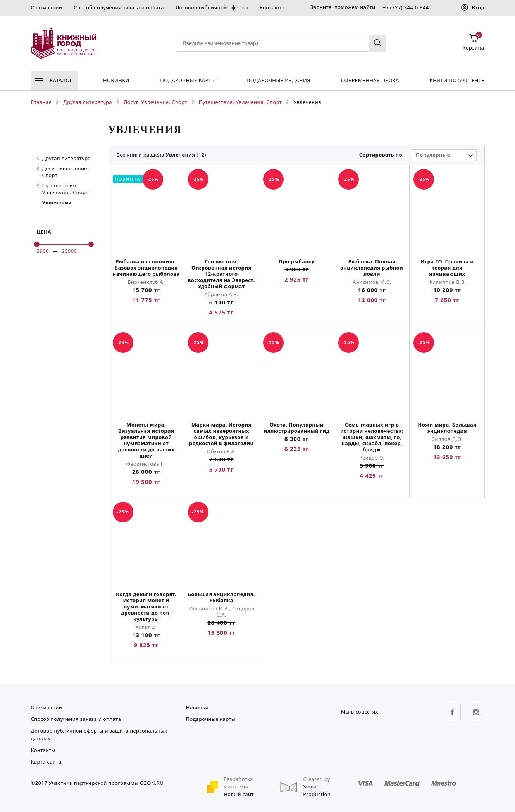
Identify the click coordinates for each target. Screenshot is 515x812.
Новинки (116, 80)
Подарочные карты (188, 80)
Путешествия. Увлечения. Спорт (63, 189)
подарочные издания (278, 80)
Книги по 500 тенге (457, 80)
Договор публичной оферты (212, 7)
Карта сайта (46, 762)
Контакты (272, 7)
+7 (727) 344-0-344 (406, 7)
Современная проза (370, 80)
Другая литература (64, 158)
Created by (317, 779)
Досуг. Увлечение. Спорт (63, 172)
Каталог (54, 80)
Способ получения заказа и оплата (119, 7)
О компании (47, 7)
